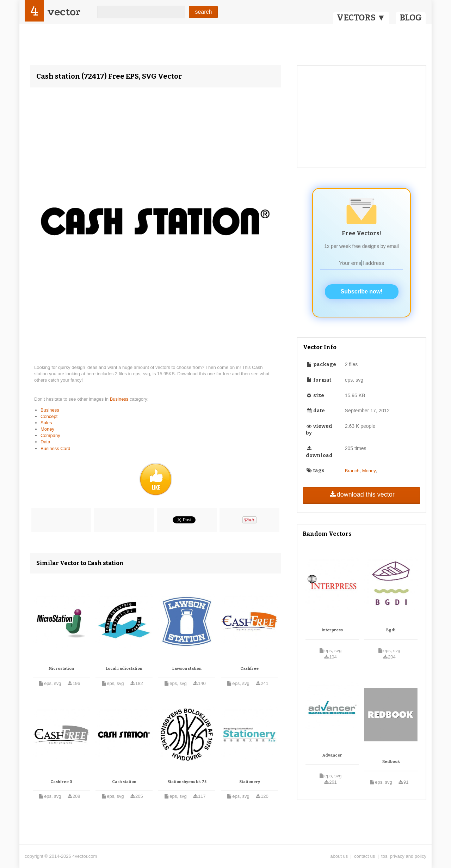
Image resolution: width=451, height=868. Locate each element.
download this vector (361, 494)
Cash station (124, 782)
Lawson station (187, 669)
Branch (352, 471)
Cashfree (249, 669)
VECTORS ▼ (361, 18)
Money (47, 429)
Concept (49, 416)
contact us (364, 856)
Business (120, 399)
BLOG (411, 18)
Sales (46, 423)
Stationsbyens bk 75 (187, 782)
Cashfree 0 (61, 782)
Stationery (250, 782)
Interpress (332, 630)
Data (45, 442)
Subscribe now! (362, 292)
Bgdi (391, 630)
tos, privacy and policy (404, 856)
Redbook (391, 762)
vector (64, 12)
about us (339, 856)
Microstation (61, 669)
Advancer (332, 755)
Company (50, 435)
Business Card (55, 448)
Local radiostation (124, 669)
